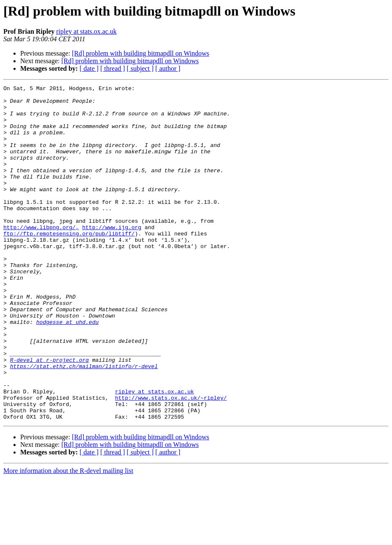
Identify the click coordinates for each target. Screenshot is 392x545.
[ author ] (168, 68)
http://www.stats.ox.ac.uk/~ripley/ (171, 461)
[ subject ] (140, 68)
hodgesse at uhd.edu (67, 370)
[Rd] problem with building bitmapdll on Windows (141, 53)
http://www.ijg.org (112, 256)
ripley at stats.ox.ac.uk (86, 31)
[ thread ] (113, 68)
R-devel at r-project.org (49, 415)
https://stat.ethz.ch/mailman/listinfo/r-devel (84, 423)
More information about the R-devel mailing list (68, 538)
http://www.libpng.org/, (41, 256)
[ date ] (89, 68)
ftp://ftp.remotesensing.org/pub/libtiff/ (69, 264)
